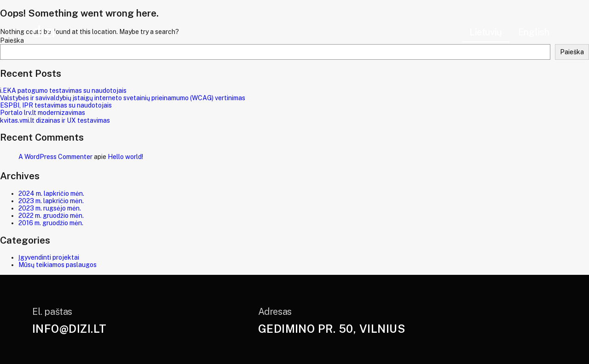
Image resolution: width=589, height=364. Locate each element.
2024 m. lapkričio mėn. (51, 193)
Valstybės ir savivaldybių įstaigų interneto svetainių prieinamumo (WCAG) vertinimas (123, 98)
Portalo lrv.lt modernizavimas (43, 113)
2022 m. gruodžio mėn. (51, 216)
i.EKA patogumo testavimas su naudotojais (63, 91)
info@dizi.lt (69, 329)
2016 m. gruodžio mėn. (51, 223)
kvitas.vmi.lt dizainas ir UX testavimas (55, 120)
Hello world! (125, 157)
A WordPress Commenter (55, 157)
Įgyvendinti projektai (49, 257)
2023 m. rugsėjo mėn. (50, 208)
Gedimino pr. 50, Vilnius (332, 329)
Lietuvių (486, 32)
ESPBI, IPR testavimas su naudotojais (56, 105)
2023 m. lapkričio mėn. (51, 201)
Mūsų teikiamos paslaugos (58, 265)
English (534, 32)
